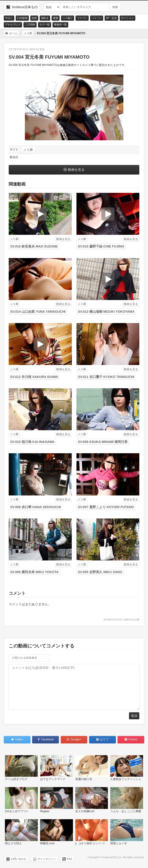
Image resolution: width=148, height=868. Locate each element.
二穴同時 (30, 25)
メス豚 (28, 150)
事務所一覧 (60, 25)
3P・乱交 (111, 18)
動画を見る (76, 170)
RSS (70, 859)
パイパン (97, 18)
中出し (9, 18)
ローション (127, 18)
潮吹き (45, 18)
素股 (56, 18)
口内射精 (22, 18)
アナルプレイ (13, 25)
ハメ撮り (68, 18)
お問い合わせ (19, 859)
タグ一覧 (45, 25)
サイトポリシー (47, 859)
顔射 (34, 18)
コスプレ (82, 18)
